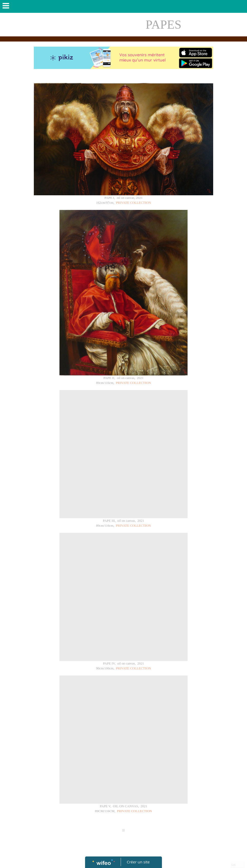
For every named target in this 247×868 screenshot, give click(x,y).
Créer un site (138, 862)
